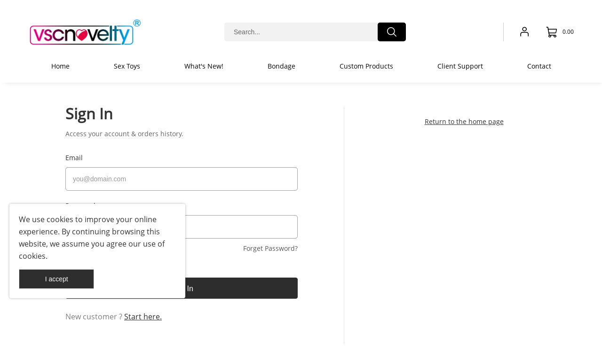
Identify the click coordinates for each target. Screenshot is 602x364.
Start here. (143, 313)
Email (74, 158)
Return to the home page (464, 121)
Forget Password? (270, 244)
